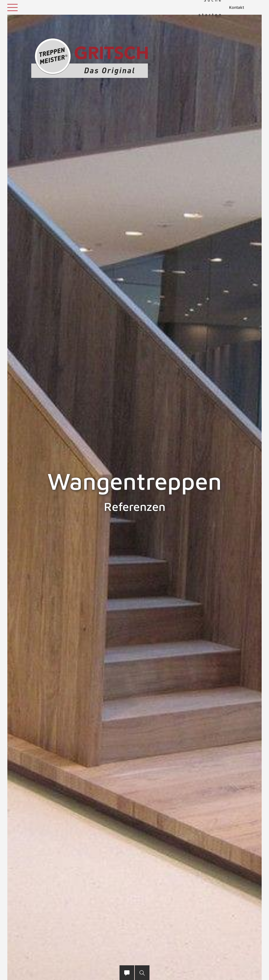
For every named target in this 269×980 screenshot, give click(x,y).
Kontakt (237, 7)
